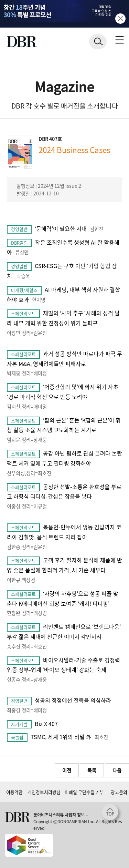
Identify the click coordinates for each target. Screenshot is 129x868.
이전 (67, 770)
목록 (92, 770)
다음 (117, 770)
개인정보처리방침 (44, 792)
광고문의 (119, 792)
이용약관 (14, 792)
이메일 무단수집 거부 (84, 792)
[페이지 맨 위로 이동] (112, 814)
